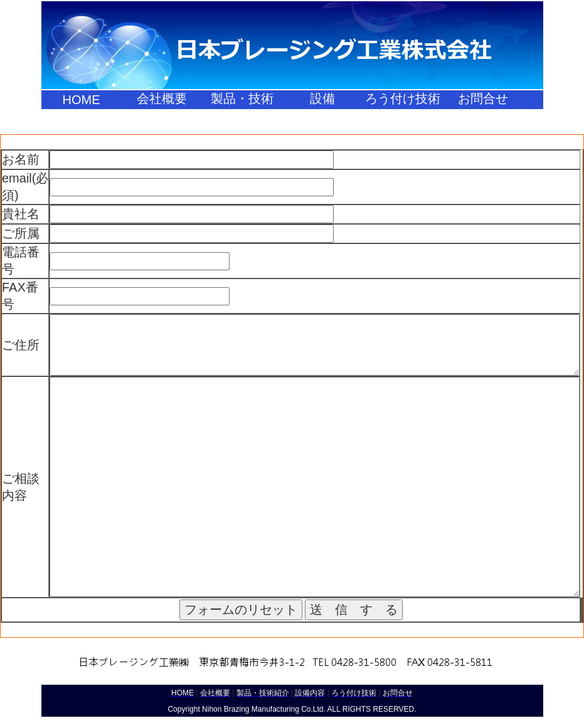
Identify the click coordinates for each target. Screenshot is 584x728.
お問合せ (483, 98)
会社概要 (162, 98)
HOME (82, 100)
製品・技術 (242, 98)
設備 (322, 98)
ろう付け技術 (403, 98)
